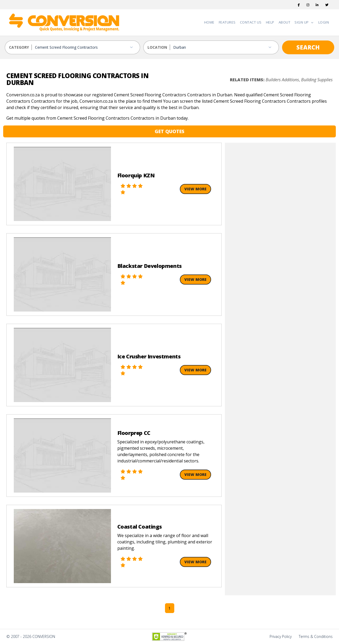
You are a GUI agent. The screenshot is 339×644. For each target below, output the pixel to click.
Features (227, 22)
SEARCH (308, 47)
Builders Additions (282, 80)
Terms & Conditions (316, 636)
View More (195, 189)
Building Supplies (317, 80)
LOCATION (157, 47)
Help (270, 22)
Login (324, 22)
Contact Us (251, 22)
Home (209, 22)
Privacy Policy (281, 636)
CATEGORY (19, 47)
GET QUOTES (169, 131)
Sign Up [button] (302, 22)
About (285, 22)
